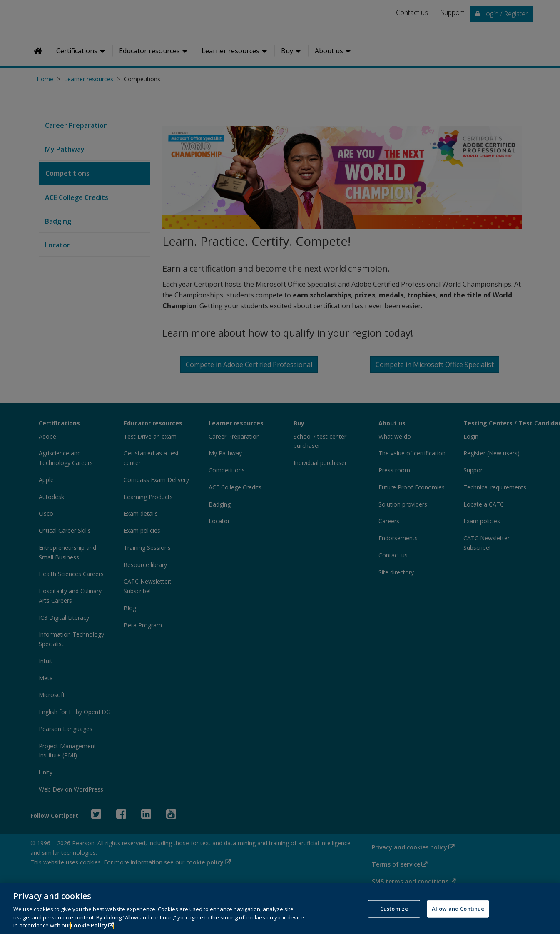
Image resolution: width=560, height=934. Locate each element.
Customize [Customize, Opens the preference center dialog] (394, 917)
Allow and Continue (458, 917)
